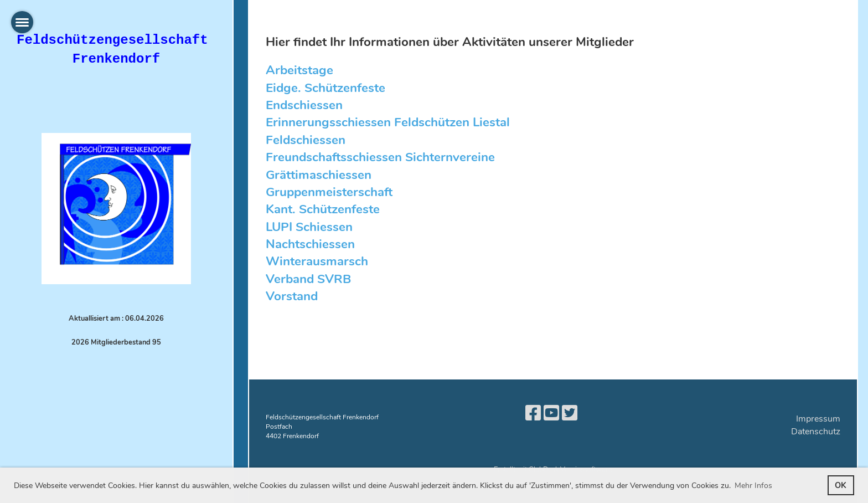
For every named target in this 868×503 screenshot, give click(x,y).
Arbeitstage (299, 70)
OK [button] (841, 485)
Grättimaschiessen (319, 175)
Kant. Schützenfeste (323, 209)
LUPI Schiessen (309, 227)
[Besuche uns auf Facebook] (533, 414)
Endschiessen (304, 105)
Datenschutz (816, 432)
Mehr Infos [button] (753, 486)
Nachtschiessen (310, 244)
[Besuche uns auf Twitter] (570, 414)
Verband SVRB (308, 279)
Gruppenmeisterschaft (329, 192)
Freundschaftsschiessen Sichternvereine (380, 157)
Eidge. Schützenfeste (325, 88)
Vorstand (292, 296)
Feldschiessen (306, 140)
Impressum (818, 419)
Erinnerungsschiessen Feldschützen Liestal (388, 122)
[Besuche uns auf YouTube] (551, 414)
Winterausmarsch (317, 261)
